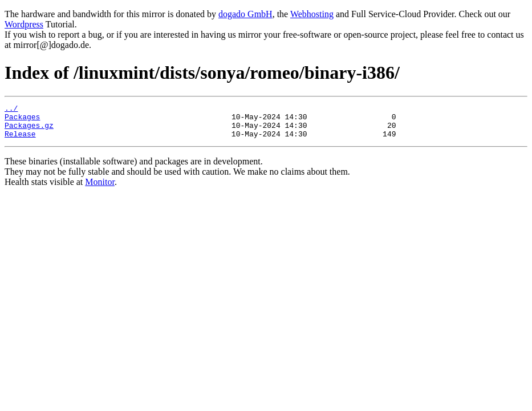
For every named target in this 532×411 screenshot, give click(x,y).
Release (20, 140)
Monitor (100, 189)
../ (11, 110)
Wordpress (24, 24)
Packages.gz (29, 130)
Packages (22, 120)
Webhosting (312, 14)
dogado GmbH (245, 14)
